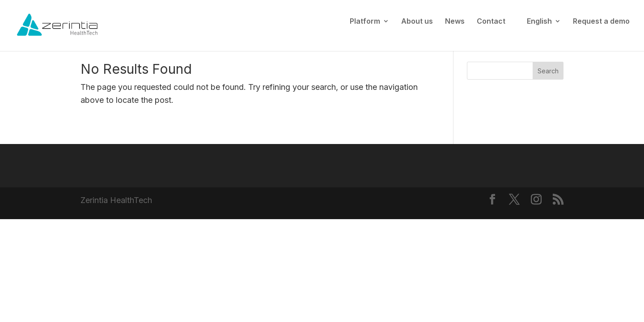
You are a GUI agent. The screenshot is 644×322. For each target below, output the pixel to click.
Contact (491, 22)
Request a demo (601, 22)
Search (548, 71)
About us (417, 22)
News (455, 22)
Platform (365, 22)
